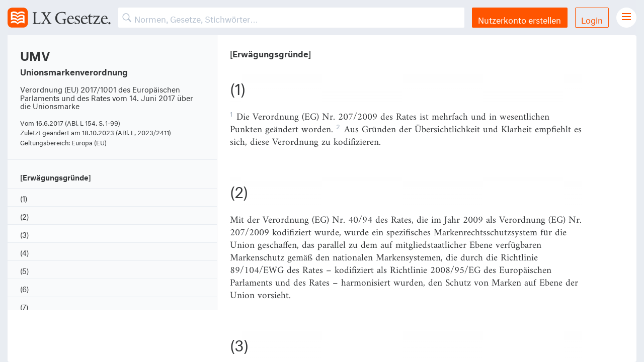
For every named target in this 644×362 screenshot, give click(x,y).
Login (592, 19)
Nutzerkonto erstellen (519, 19)
